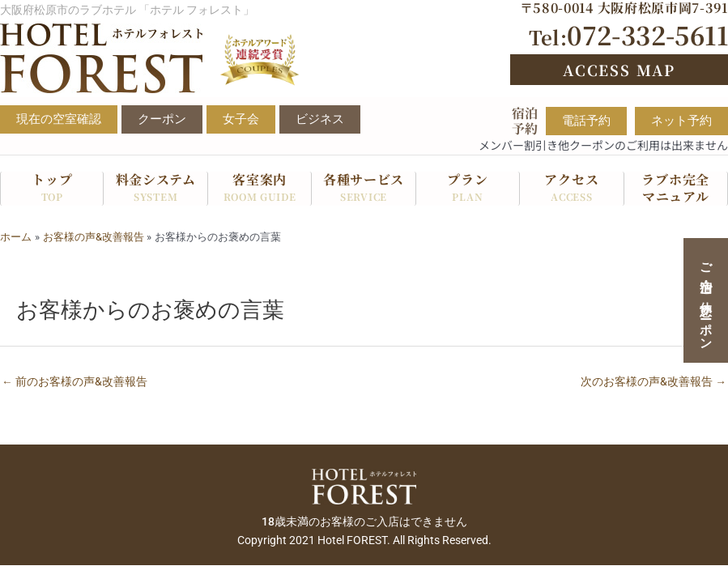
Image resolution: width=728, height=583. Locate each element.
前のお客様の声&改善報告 (75, 381)
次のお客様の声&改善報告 (653, 381)
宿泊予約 (525, 121)
